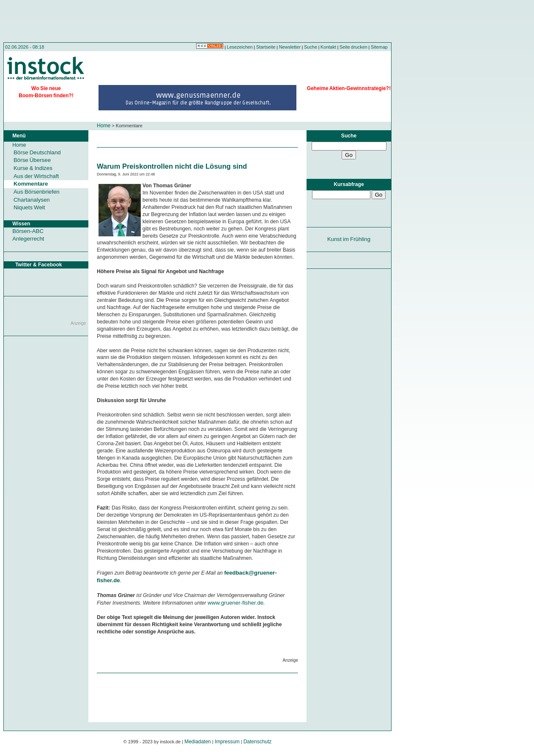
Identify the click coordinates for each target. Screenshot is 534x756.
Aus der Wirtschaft (36, 176)
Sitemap (379, 47)
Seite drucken (353, 47)
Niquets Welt (29, 207)
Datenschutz (258, 742)
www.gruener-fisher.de (236, 603)
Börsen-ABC (28, 231)
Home (104, 126)
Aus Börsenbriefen (37, 192)
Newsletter (290, 47)
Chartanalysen (32, 200)
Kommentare (31, 184)
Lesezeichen (240, 47)
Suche (311, 47)
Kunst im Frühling (349, 239)
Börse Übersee (32, 160)
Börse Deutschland (37, 152)
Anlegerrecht (28, 239)
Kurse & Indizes (33, 168)
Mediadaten (198, 742)
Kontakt (328, 47)
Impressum (227, 742)
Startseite (266, 47)
